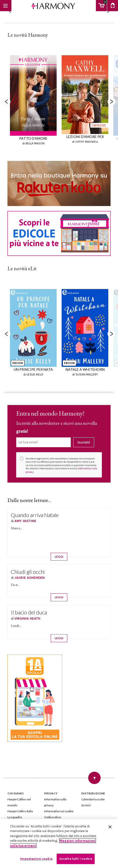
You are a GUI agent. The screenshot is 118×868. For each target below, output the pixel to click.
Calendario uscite (93, 799)
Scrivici (86, 805)
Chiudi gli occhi (28, 572)
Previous (6, 102)
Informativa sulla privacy (55, 802)
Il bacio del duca (29, 612)
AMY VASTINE (25, 521)
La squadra (15, 817)
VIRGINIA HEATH (27, 618)
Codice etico (53, 817)
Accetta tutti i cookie (76, 859)
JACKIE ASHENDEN (30, 578)
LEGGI (59, 557)
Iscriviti (84, 442)
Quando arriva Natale (35, 515)
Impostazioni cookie (36, 859)
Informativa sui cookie (59, 811)
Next (112, 102)
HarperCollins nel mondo (19, 802)
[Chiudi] (110, 827)
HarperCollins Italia (20, 811)
